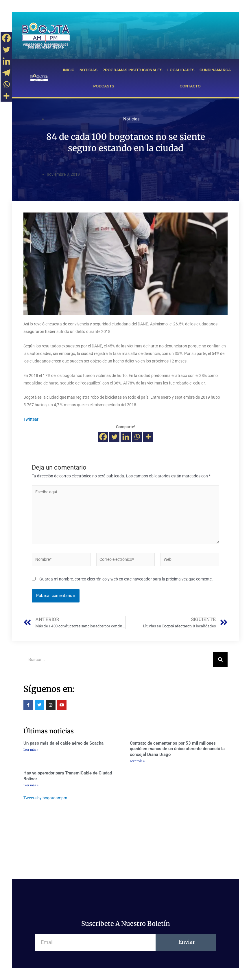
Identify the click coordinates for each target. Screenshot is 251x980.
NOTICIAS (88, 70)
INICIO (69, 70)
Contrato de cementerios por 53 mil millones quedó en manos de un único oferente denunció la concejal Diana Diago (177, 749)
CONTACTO (190, 86)
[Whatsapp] (137, 437)
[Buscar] (220, 660)
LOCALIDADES (181, 70)
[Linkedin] (126, 437)
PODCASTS (104, 86)
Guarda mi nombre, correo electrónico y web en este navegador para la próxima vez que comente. (126, 579)
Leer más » (31, 750)
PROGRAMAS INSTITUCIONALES (132, 70)
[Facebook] (103, 437)
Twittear (31, 419)
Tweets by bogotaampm (45, 798)
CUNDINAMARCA (215, 70)
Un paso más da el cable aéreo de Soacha (63, 743)
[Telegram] (6, 73)
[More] (148, 437)
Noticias (131, 119)
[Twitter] (114, 437)
